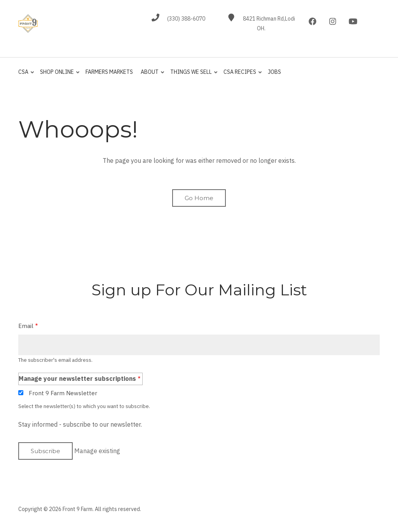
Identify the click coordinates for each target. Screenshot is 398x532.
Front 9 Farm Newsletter (63, 393)
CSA (27, 75)
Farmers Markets (109, 72)
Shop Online (58, 75)
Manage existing (97, 451)
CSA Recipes (241, 75)
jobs (274, 72)
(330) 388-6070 (186, 19)
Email (26, 326)
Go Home (199, 198)
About (151, 75)
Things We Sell (192, 75)
